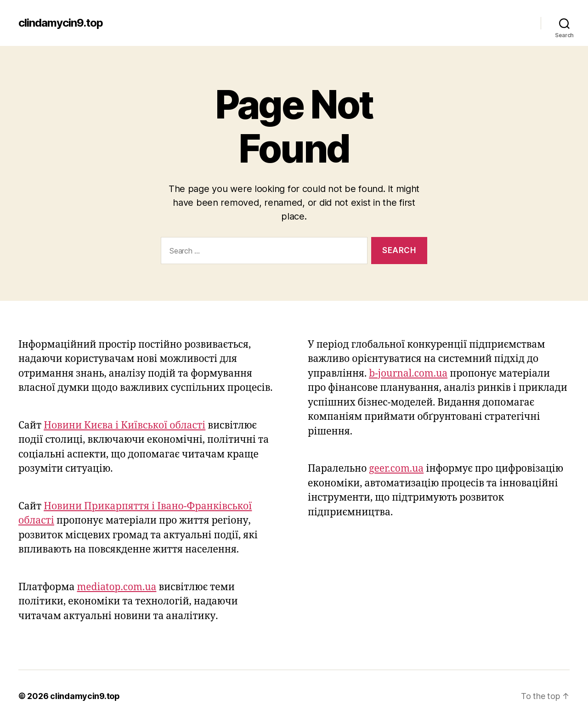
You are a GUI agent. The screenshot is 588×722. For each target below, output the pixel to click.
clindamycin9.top (61, 23)
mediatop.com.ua (117, 587)
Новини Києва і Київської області (124, 426)
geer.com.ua (396, 469)
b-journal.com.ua (408, 374)
